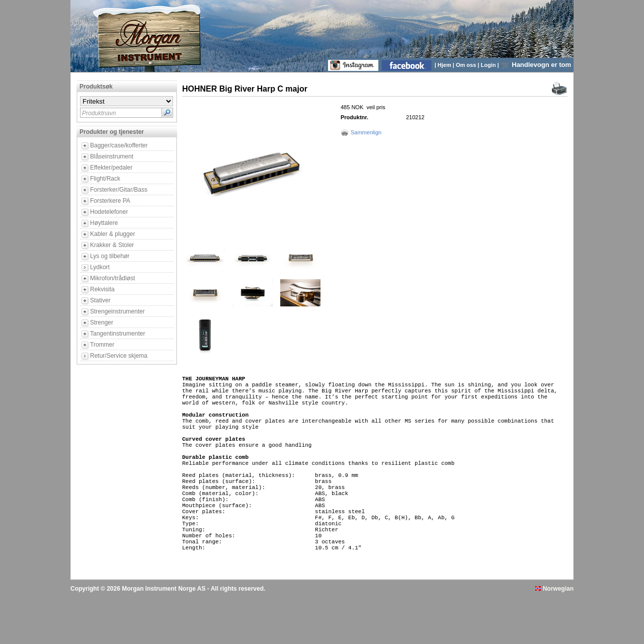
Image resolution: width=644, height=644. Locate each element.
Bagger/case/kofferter (119, 145)
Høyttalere (104, 223)
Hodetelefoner (109, 212)
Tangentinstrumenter (117, 334)
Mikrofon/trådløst (112, 278)
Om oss (467, 65)
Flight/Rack (105, 179)
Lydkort (100, 267)
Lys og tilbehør (110, 256)
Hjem (445, 65)
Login (489, 65)
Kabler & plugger (112, 234)
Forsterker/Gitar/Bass (119, 190)
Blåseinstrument (112, 156)
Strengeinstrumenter (117, 311)
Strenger (102, 323)
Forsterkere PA (110, 201)
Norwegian (554, 635)
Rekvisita (102, 289)
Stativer (100, 300)
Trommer (102, 345)
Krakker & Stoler (112, 245)
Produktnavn (99, 113)
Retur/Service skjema (119, 356)
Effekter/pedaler (111, 168)
